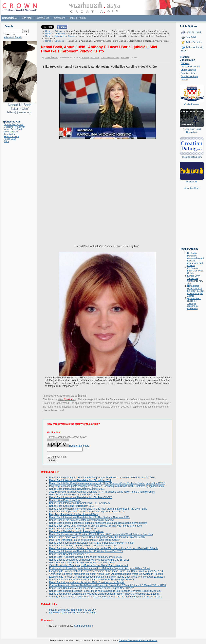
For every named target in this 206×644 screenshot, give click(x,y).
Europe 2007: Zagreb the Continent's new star (195, 279)
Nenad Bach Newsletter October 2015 (70, 554)
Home (48, 31)
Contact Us (43, 18)
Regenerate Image (79, 446)
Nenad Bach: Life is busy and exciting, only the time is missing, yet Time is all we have (95, 526)
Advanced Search (13, 37)
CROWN (185, 63)
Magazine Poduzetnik (14, 127)
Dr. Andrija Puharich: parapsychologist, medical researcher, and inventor (196, 259)
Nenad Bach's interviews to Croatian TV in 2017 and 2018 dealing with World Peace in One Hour (101, 534)
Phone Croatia (11, 132)
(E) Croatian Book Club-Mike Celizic (195, 271)
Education (60, 34)
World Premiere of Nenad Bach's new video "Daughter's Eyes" (83, 563)
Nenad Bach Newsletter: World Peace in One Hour (76, 531)
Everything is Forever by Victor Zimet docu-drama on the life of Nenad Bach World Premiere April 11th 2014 (107, 577)
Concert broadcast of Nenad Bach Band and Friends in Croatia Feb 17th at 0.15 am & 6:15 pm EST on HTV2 (108, 585)
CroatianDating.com (13, 124)
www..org (67, 399)
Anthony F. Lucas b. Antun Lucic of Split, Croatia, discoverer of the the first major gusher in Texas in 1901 (105, 597)
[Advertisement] (192, 221)
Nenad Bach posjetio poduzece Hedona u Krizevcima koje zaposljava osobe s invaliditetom (98, 523)
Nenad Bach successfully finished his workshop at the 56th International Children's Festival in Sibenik (104, 548)
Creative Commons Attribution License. (138, 640)
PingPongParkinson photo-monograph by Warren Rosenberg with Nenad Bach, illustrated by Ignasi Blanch (106, 486)
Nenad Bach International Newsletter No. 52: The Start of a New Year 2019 (89, 517)
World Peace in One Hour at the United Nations (75, 495)
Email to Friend (193, 32)
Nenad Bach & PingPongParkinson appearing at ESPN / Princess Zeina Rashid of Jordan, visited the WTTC (107, 483)
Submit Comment (84, 626)
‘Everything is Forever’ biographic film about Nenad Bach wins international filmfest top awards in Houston (106, 574)
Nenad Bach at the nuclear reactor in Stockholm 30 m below (81, 520)
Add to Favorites (194, 42)
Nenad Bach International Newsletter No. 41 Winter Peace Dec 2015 (86, 551)
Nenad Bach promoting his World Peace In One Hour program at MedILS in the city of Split (98, 509)
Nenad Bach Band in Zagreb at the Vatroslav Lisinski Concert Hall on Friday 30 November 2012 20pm (104, 594)
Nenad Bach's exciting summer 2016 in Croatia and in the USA (83, 546)
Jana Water (9, 134)
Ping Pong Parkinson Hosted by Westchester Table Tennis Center (84, 540)
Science (59, 31)
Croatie (184, 80)
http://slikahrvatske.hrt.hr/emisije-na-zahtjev (72, 610)
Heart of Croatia (12, 136)
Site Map (27, 18)
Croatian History (189, 73)
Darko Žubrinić (51, 58)
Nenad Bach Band (13, 129)
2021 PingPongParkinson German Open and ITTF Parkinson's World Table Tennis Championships (102, 492)
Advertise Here (192, 188)
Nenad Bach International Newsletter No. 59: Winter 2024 (80, 480)
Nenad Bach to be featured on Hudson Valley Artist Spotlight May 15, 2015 (89, 560)
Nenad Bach (10, 139)
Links (72, 18)
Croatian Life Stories (65, 36)
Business (59, 41)
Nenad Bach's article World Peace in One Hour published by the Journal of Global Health (97, 537)
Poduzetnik (192, 182)
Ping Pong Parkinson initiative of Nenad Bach (73, 514)
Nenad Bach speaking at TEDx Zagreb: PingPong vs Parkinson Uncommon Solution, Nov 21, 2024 (102, 478)
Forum (82, 18)
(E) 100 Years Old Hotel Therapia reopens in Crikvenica (194, 303)
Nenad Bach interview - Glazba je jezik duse (73, 529)
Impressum (59, 18)
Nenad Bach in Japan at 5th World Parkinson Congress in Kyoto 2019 (87, 512)
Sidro (6, 141)
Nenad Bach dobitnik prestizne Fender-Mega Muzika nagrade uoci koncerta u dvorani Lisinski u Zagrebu (105, 591)
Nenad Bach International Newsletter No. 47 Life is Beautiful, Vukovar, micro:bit (92, 543)
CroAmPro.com (192, 104)
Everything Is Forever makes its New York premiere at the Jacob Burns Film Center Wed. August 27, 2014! (106, 571)
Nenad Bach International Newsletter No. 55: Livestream (79, 503)
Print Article (191, 37)
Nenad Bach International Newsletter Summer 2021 (77, 489)
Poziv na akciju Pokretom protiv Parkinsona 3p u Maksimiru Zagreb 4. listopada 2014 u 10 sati (100, 568)
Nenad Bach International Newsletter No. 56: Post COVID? (81, 497)
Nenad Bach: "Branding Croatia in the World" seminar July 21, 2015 (85, 557)
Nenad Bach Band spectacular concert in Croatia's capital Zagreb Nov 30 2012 (91, 588)
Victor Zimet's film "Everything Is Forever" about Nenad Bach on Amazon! (88, 565)
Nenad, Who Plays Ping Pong (65, 500)
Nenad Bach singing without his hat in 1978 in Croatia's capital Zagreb (87, 582)
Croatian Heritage (189, 76)
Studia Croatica (188, 70)
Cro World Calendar (191, 67)
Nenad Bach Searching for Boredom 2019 (72, 506)
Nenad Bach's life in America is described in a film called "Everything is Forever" (92, 580)
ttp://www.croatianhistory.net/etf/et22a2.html (73, 613)
